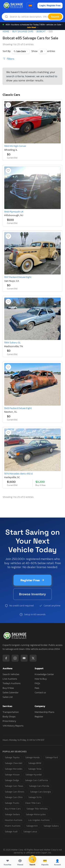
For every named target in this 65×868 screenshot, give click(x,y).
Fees (37, 688)
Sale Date (21, 51)
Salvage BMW (35, 763)
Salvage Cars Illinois (15, 792)
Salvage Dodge (12, 780)
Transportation (11, 712)
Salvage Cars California (36, 780)
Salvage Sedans (12, 814)
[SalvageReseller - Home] (14, 6)
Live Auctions (10, 679)
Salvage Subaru (51, 826)
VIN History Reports (13, 726)
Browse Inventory (32, 594)
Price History (9, 721)
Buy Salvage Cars (23, 31)
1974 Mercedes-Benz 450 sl (18, 474)
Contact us (40, 693)
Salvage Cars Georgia (40, 792)
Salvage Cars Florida (39, 786)
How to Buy (41, 679)
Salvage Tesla (35, 769)
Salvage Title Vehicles (37, 809)
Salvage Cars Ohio (14, 797)
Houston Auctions (14, 820)
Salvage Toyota (12, 757)
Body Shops (9, 717)
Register (39, 717)
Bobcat (41, 31)
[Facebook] (6, 658)
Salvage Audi (11, 832)
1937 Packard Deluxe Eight (18, 277)
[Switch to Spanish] (30, 6)
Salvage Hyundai (34, 775)
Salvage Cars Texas (14, 786)
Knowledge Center (44, 674)
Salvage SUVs (35, 797)
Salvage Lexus (30, 832)
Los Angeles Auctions (39, 820)
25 (42, 51)
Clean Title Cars (33, 803)
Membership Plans (44, 712)
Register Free (32, 580)
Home (6, 31)
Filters (8, 59)
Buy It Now (8, 688)
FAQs (37, 683)
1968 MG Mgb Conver (15, 146)
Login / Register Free (50, 5)
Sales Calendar (11, 693)
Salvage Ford (52, 757)
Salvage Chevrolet (14, 763)
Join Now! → (33, 27)
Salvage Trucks (12, 803)
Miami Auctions (13, 826)
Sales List (8, 697)
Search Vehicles (11, 674)
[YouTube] (24, 658)
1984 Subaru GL (12, 342)
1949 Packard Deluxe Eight (18, 408)
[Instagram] (15, 658)
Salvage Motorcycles (36, 814)
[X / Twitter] (33, 658)
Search (55, 17)
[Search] (29, 17)
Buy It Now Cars (13, 809)
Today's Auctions (12, 683)
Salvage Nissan (12, 775)
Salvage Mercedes (14, 769)
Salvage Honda (32, 757)
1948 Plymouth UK (14, 212)
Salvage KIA (32, 826)
